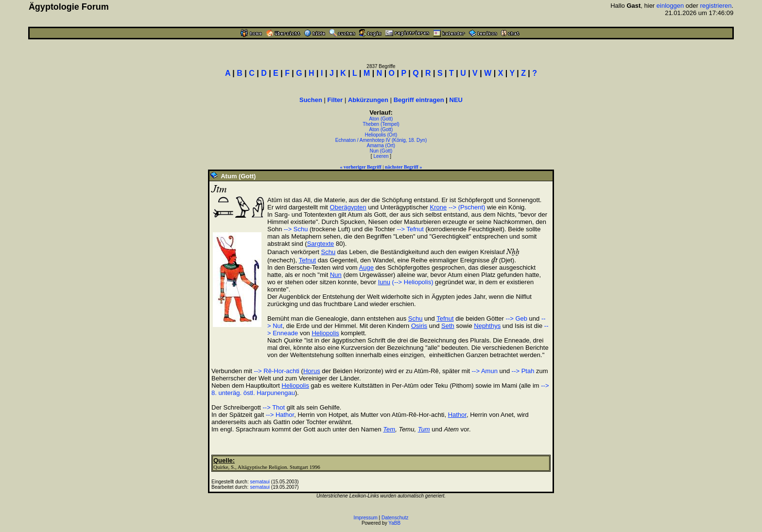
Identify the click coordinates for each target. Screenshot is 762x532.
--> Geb (517, 318)
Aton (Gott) (381, 119)
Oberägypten (348, 207)
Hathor (457, 415)
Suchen (311, 100)
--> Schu (296, 229)
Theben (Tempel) (381, 124)
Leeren (381, 156)
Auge (366, 267)
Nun (336, 275)
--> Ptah (523, 371)
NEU (456, 100)
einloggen (670, 6)
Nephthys (487, 326)
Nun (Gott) (381, 151)
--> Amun (485, 371)
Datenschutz (395, 518)
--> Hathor (280, 415)
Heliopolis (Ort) (381, 135)
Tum (424, 429)
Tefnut (307, 260)
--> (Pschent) (467, 207)
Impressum (365, 518)
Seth (448, 326)
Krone (439, 207)
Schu (329, 252)
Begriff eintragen (419, 100)
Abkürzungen (368, 100)
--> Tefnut (410, 229)
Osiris (419, 326)
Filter (335, 100)
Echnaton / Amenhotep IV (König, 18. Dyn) (381, 140)
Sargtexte (321, 244)
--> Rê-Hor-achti (277, 371)
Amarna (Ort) (381, 146)
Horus (312, 371)
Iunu (384, 282)
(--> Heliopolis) (413, 282)
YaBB (394, 523)
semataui (260, 482)
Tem (389, 429)
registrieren (716, 6)
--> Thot (274, 407)
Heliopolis (325, 333)
